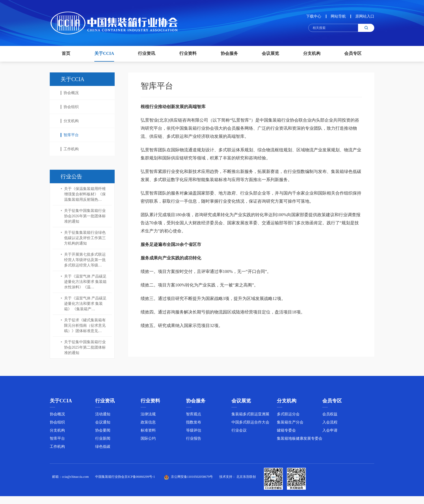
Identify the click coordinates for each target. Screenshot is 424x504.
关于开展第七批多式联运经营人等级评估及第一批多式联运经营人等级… (85, 260)
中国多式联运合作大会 (250, 424)
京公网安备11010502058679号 (192, 479)
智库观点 (194, 416)
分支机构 (70, 121)
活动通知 (103, 416)
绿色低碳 (103, 448)
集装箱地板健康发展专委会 (300, 440)
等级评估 (194, 432)
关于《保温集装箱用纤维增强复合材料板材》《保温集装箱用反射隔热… (85, 194)
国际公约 (148, 440)
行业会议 (239, 432)
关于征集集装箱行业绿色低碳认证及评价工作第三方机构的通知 (85, 238)
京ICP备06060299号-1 (140, 479)
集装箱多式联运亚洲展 (250, 416)
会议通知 (103, 424)
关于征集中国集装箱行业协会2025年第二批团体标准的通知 (85, 347)
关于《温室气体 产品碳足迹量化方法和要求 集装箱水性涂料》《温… (85, 282)
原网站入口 (365, 16)
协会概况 (70, 93)
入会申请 (330, 432)
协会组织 (70, 107)
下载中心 (314, 16)
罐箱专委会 (286, 432)
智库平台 (70, 135)
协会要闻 (103, 432)
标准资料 (148, 432)
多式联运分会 (288, 416)
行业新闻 (103, 440)
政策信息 (148, 424)
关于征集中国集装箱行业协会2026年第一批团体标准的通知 (85, 216)
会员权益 (330, 416)
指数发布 (194, 424)
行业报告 (194, 440)
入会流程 (330, 424)
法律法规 (148, 416)
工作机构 (70, 149)
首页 (66, 53)
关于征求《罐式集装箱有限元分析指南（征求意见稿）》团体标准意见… (85, 326)
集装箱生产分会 (290, 424)
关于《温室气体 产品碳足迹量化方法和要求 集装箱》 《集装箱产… (85, 304)
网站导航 (338, 16)
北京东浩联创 (246, 479)
